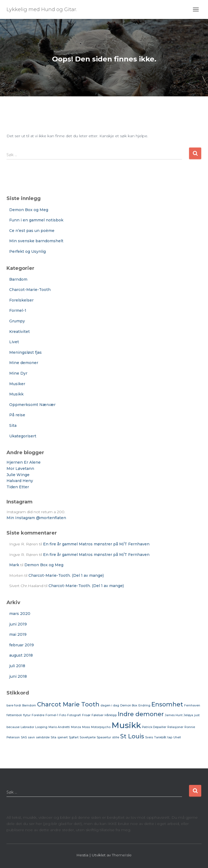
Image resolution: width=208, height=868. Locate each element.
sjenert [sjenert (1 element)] (63, 737)
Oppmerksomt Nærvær (32, 405)
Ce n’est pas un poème (32, 231)
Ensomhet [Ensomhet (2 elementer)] (167, 704)
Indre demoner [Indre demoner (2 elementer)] (141, 714)
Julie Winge (18, 475)
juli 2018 (17, 666)
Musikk (16, 394)
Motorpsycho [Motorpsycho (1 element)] (101, 727)
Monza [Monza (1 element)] (76, 727)
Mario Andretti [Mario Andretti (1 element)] (59, 727)
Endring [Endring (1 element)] (144, 705)
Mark (14, 565)
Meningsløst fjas (25, 352)
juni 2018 (18, 676)
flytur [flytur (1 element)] (27, 715)
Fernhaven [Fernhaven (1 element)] (192, 705)
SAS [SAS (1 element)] (24, 737)
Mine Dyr (18, 373)
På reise (17, 415)
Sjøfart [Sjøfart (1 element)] (74, 737)
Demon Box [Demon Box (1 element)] (129, 705)
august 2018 (21, 655)
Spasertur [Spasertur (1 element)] (104, 737)
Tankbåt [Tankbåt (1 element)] (160, 737)
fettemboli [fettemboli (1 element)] (14, 715)
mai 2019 (18, 634)
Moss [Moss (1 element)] (86, 727)
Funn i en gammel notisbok (36, 220)
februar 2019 (22, 645)
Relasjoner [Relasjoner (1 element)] (175, 727)
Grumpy (17, 321)
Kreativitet (19, 332)
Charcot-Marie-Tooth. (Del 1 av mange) (66, 575)
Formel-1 (18, 310)
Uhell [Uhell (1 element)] (177, 737)
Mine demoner (24, 363)
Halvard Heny (20, 481)
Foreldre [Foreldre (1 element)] (38, 715)
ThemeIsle (122, 855)
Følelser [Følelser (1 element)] (97, 715)
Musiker (17, 384)
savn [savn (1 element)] (31, 737)
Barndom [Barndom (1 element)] (29, 705)
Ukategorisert (23, 436)
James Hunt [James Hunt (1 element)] (174, 715)
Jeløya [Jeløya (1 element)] (188, 715)
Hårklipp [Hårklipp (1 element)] (111, 715)
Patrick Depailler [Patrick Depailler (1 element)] (154, 727)
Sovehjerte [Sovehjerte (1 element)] (88, 737)
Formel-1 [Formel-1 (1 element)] (52, 715)
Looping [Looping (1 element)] (41, 727)
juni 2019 (18, 624)
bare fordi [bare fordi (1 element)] (14, 705)
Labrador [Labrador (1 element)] (27, 727)
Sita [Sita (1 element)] (53, 737)
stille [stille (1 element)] (116, 737)
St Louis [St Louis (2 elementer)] (132, 736)
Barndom (18, 279)
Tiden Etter (18, 487)
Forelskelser (21, 300)
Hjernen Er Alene (24, 462)
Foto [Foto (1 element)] (63, 715)
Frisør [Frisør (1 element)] (86, 715)
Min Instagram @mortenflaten (36, 518)
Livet (14, 342)
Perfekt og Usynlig (27, 251)
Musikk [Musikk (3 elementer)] (126, 725)
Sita (13, 425)
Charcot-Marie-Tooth (30, 290)
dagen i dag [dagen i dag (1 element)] (110, 705)
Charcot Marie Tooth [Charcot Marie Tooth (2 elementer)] (68, 704)
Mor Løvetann (20, 469)
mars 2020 (20, 614)
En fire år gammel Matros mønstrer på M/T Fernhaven (96, 544)
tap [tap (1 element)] (170, 737)
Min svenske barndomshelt (36, 241)
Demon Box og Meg (29, 210)
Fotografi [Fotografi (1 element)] (74, 715)
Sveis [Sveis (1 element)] (149, 737)
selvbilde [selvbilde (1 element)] (43, 737)
